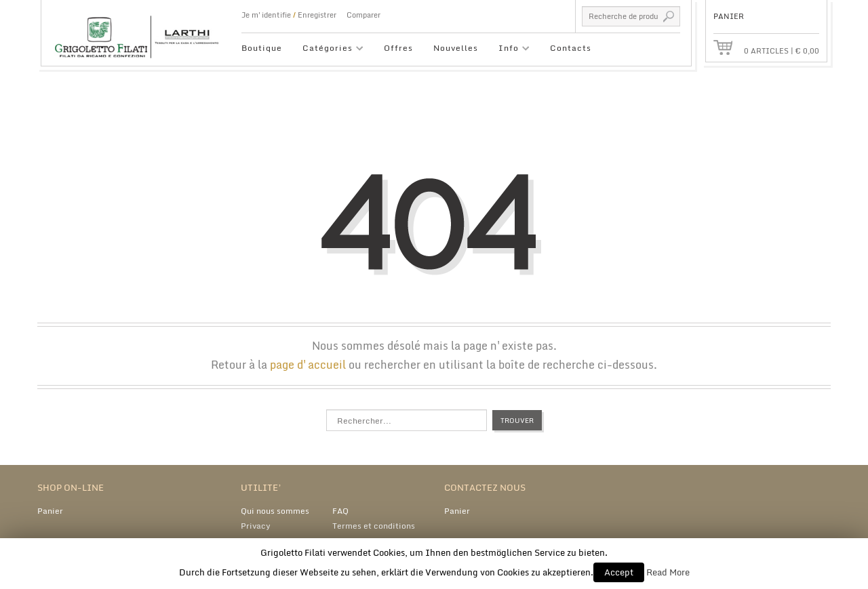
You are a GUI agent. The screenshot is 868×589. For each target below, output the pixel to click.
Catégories (328, 50)
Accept (619, 572)
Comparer (363, 15)
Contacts (571, 48)
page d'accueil (308, 365)
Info (509, 50)
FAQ (340, 511)
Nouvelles (456, 48)
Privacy (256, 526)
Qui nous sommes (275, 511)
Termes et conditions (374, 526)
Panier (50, 511)
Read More (668, 572)
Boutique (262, 48)
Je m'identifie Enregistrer (289, 15)
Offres (398, 48)
